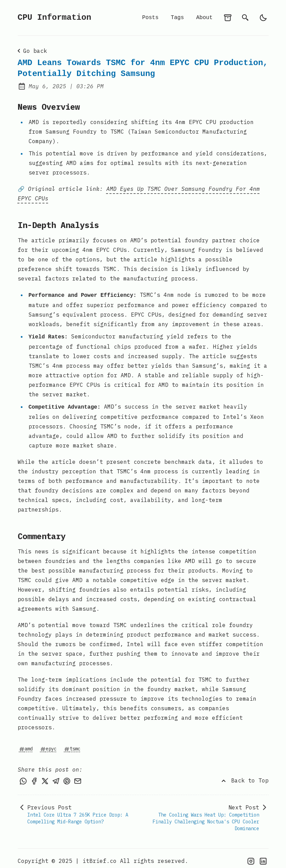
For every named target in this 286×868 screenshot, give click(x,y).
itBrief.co (100, 856)
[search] (245, 18)
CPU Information (55, 18)
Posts (150, 18)
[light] (263, 18)
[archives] (228, 18)
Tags (177, 18)
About (204, 18)
